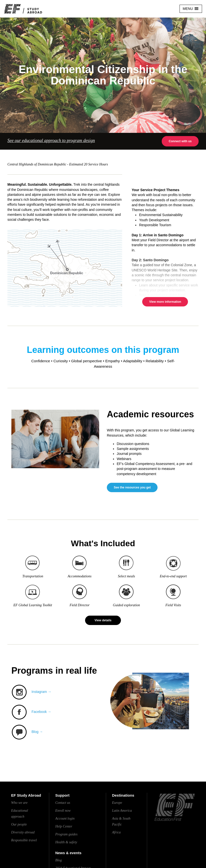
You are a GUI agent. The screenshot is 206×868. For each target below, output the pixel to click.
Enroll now (63, 811)
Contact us (63, 803)
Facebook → (41, 712)
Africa (116, 832)
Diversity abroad (23, 832)
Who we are (19, 803)
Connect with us (180, 141)
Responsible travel (24, 840)
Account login (65, 818)
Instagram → (41, 692)
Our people (19, 824)
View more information (165, 302)
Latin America (122, 811)
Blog (58, 860)
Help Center (64, 826)
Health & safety (66, 842)
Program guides (66, 834)
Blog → (37, 732)
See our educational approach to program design (51, 141)
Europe (117, 803)
